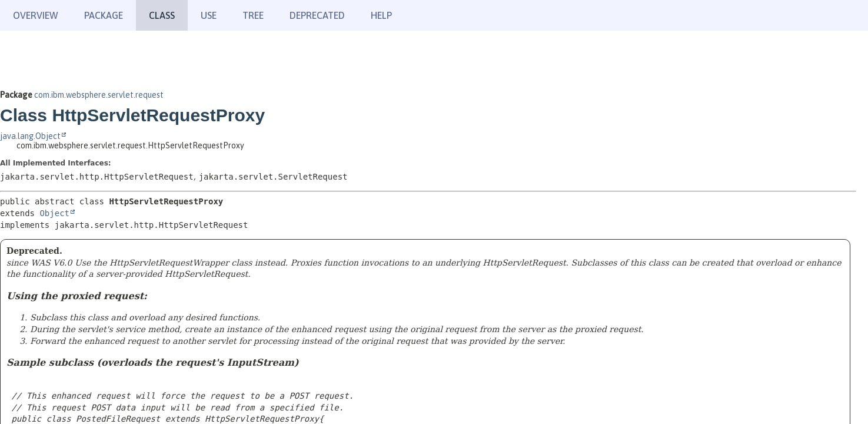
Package (104, 15)
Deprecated (317, 15)
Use (209, 15)
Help (381, 15)
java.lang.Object (30, 136)
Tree (253, 15)
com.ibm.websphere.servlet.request (99, 95)
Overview (36, 15)
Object (54, 213)
